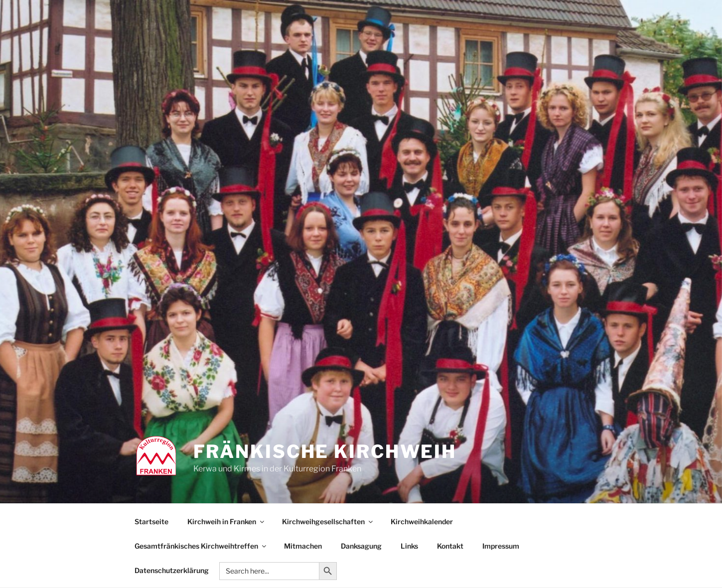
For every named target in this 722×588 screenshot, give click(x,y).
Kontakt (450, 546)
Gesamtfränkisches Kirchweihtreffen (201, 546)
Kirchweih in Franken (226, 521)
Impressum (501, 546)
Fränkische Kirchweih (325, 451)
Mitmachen (303, 546)
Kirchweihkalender (422, 521)
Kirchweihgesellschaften (328, 521)
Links (409, 546)
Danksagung (361, 546)
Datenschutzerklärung (172, 570)
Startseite (151, 521)
